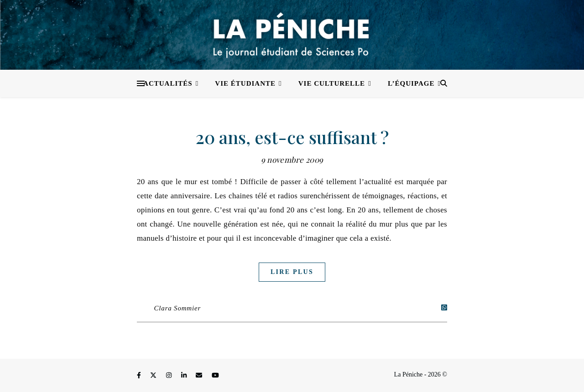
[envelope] (200, 376)
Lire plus (292, 272)
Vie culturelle (332, 83)
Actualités (168, 83)
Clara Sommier (178, 308)
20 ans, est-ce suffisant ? (292, 137)
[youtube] (215, 376)
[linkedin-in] (185, 376)
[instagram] (170, 376)
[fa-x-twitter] (154, 376)
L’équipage (411, 83)
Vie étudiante (245, 83)
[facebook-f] (140, 376)
